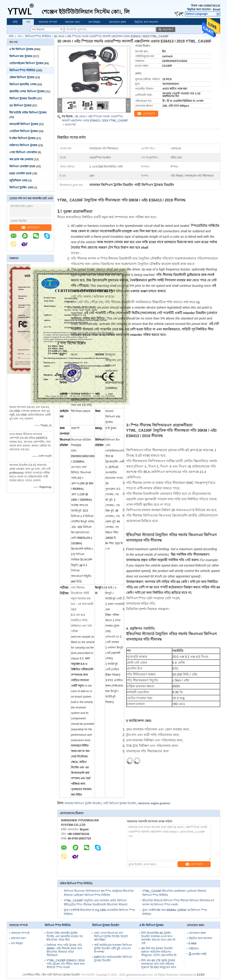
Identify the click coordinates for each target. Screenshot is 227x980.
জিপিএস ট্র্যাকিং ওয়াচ (21, 188)
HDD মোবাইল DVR (20, 173)
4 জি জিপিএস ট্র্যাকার (21, 49)
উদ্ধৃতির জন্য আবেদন (199, 10)
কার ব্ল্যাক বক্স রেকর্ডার (21, 159)
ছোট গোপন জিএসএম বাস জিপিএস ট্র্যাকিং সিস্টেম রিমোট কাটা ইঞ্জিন (111, 936)
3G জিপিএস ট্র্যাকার (20, 106)
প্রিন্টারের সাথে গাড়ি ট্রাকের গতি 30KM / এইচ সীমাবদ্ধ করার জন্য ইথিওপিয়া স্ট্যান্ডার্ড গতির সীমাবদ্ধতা (64, 950)
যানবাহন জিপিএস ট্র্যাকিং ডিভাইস (83, 803)
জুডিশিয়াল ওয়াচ (18, 181)
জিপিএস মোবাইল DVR (22, 166)
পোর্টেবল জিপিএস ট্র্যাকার (24, 131)
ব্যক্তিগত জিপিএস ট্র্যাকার (23, 145)
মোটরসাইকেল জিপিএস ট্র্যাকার (26, 63)
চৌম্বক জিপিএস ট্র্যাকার (22, 77)
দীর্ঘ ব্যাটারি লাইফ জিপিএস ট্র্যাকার (28, 113)
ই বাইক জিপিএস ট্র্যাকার (22, 138)
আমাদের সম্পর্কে (48, 22)
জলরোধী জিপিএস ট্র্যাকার (24, 124)
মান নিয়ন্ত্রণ (94, 22)
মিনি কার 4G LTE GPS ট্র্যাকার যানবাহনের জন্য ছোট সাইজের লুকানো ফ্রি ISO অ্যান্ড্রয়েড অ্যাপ (159, 964)
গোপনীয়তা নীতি (31, 975)
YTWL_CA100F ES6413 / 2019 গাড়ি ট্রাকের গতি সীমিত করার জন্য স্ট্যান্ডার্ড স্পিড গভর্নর (66, 964)
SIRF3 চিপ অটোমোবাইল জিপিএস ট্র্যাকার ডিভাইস (113, 959)
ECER (201, 975)
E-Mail (192, 943)
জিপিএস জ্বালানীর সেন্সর (23, 84)
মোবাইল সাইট (198, 954)
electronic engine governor (154, 803)
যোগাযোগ (30, 227)
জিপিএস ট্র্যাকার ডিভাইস (23, 99)
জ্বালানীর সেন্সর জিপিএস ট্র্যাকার (27, 92)
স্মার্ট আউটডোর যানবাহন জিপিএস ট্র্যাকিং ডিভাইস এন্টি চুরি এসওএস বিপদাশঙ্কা (113, 948)
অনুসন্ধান (168, 29)
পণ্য (28, 22)
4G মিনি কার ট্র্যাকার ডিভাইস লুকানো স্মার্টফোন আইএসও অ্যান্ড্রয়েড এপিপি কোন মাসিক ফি (159, 952)
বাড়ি (15, 22)
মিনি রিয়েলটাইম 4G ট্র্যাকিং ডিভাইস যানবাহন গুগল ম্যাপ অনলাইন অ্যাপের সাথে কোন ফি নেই (158, 938)
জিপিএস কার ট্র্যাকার (21, 56)
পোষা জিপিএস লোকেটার (23, 152)
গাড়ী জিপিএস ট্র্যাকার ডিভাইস (120, 803)
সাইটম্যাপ (194, 949)
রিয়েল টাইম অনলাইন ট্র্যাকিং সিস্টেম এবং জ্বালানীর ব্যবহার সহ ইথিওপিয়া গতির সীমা (64, 936)
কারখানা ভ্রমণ (73, 22)
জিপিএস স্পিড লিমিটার (38, 36)
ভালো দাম (70, 125)
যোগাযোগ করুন (117, 22)
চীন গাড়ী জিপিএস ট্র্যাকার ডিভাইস (61, 975)
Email (217, 10)
